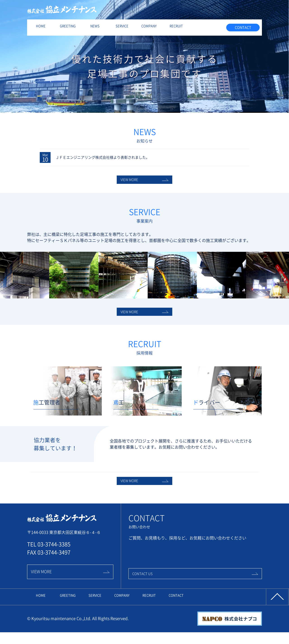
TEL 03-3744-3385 (49, 562)
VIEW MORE (144, 185)
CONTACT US (195, 590)
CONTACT (243, 28)
